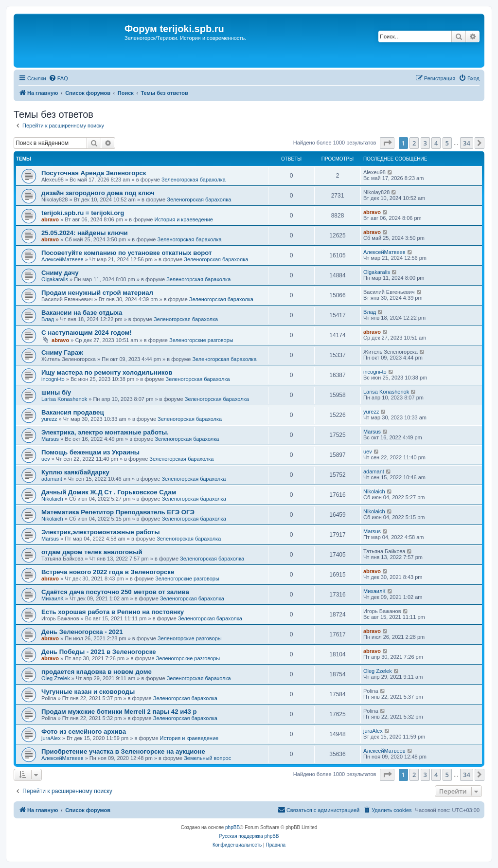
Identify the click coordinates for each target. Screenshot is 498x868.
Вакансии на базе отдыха (82, 313)
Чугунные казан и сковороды (88, 692)
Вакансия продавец (73, 412)
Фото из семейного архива (84, 732)
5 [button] (447, 143)
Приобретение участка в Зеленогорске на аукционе (123, 751)
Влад (48, 319)
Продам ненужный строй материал (97, 293)
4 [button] (436, 143)
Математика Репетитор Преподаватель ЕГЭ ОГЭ (118, 512)
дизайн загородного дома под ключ (98, 193)
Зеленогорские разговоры (201, 340)
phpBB (232, 827)
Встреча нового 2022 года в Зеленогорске (108, 572)
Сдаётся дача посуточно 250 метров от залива (115, 592)
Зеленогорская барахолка (194, 180)
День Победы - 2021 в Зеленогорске (99, 652)
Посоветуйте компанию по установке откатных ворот (126, 253)
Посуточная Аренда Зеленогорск (94, 173)
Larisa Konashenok (64, 399)
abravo (50, 219)
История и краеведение (184, 219)
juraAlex (51, 738)
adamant (52, 479)
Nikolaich (52, 499)
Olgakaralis (55, 279)
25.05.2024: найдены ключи (85, 233)
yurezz (49, 419)
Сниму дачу (60, 273)
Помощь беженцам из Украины (90, 452)
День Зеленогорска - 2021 (82, 632)
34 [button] (467, 143)
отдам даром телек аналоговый (92, 552)
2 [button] (414, 143)
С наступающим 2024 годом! (87, 333)
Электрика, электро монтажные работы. (105, 432)
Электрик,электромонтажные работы (101, 532)
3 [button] (425, 143)
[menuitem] (58, 78)
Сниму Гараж (62, 353)
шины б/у (56, 392)
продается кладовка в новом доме (97, 672)
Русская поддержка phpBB (249, 836)
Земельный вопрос (207, 758)
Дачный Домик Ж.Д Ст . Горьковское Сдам (109, 492)
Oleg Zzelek (56, 678)
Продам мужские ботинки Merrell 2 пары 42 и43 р (119, 712)
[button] (387, 143)
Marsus (50, 439)
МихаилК (53, 598)
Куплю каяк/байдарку (75, 472)
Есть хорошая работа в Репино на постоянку (113, 612)
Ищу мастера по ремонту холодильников (107, 372)
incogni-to (53, 379)
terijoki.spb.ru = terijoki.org (83, 213)
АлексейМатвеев (62, 259)
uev (46, 459)
